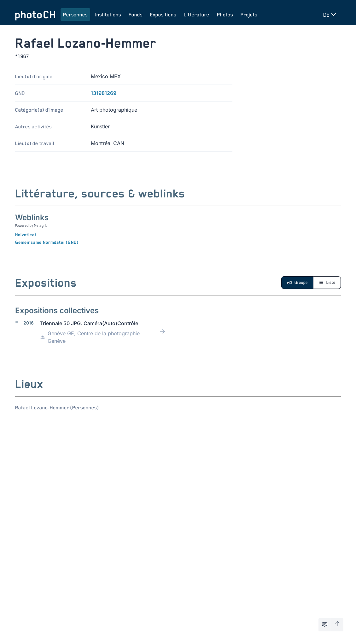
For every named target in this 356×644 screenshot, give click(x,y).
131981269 (104, 93)
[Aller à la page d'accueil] (35, 15)
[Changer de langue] (331, 15)
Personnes (75, 15)
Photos (225, 15)
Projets (249, 15)
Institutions (108, 15)
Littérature (197, 15)
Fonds (136, 15)
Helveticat (26, 235)
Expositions (163, 15)
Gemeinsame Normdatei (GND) (47, 242)
